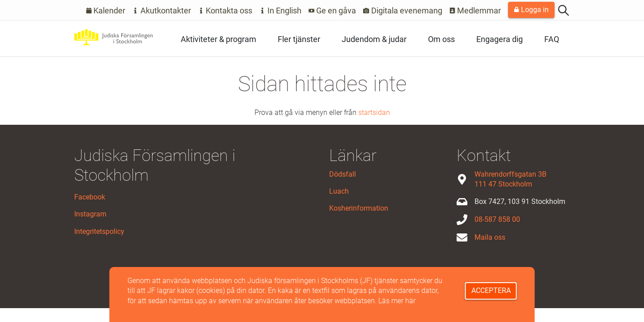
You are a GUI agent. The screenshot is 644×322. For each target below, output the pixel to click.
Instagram (90, 214)
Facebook (90, 197)
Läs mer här (397, 301)
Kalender (106, 11)
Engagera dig (500, 39)
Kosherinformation (359, 208)
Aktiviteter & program (218, 39)
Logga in (531, 10)
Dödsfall (343, 174)
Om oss (441, 39)
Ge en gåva (333, 11)
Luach (339, 191)
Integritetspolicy (99, 231)
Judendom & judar (374, 39)
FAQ (552, 39)
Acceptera (491, 290)
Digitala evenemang (403, 11)
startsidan (374, 112)
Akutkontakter (162, 11)
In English (280, 11)
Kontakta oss (225, 11)
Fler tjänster (299, 39)
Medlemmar (475, 11)
